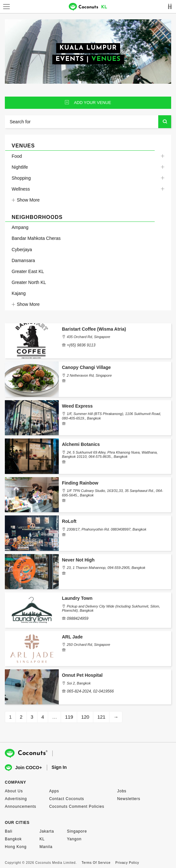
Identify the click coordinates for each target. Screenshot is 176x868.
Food (17, 156)
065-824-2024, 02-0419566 (90, 691)
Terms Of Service (96, 863)
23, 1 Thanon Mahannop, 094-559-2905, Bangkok (106, 568)
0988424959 (78, 618)
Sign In (59, 767)
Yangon (74, 839)
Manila (46, 847)
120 (85, 717)
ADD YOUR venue (88, 103)
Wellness (21, 189)
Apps (54, 791)
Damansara (23, 260)
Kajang (19, 293)
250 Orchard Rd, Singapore (89, 645)
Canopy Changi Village (86, 367)
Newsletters (129, 799)
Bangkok (13, 839)
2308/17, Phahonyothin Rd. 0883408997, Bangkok (107, 529)
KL (42, 839)
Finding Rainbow (80, 483)
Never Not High (78, 560)
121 (101, 717)
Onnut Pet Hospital (82, 675)
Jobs (122, 791)
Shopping (21, 178)
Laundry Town (77, 598)
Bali (9, 831)
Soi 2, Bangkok (79, 683)
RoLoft (69, 521)
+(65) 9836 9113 (81, 345)
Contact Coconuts (67, 799)
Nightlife (20, 167)
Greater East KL (28, 271)
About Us (14, 791)
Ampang (20, 227)
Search (165, 122)
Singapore (77, 831)
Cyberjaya (22, 250)
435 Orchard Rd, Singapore (89, 337)
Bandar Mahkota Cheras (36, 238)
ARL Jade (72, 637)
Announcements (21, 807)
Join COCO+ (23, 768)
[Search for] (88, 122)
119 (69, 717)
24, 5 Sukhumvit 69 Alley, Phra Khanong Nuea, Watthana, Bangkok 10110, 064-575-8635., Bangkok (110, 454)
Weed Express (77, 406)
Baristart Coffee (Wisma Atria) (94, 329)
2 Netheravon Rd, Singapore (89, 375)
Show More (26, 200)
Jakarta (47, 831)
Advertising (16, 799)
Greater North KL (29, 282)
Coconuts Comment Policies (77, 807)
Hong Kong (16, 847)
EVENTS (70, 59)
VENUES (106, 59)
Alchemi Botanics (81, 444)
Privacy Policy (127, 863)
